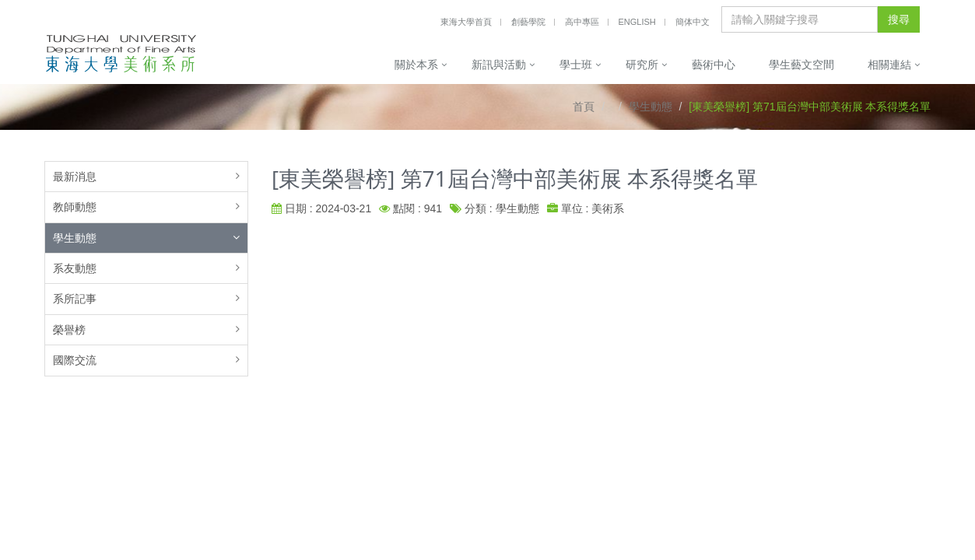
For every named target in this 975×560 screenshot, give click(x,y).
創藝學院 (528, 22)
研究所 (642, 65)
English (637, 22)
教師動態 (75, 207)
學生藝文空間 (801, 65)
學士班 (576, 65)
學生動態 (651, 107)
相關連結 (889, 65)
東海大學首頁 (466, 22)
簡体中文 (693, 22)
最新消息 (75, 177)
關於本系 (416, 65)
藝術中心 (714, 65)
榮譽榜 (69, 330)
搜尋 (899, 19)
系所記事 (75, 299)
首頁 (584, 107)
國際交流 (75, 360)
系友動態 (75, 268)
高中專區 (582, 22)
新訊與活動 (499, 65)
